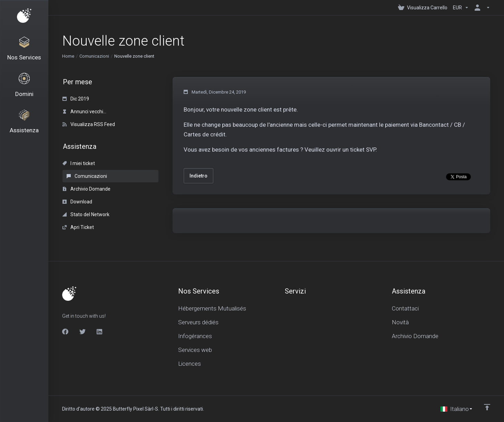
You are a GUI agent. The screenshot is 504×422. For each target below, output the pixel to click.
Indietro (198, 176)
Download (77, 202)
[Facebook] (65, 332)
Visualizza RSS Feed (89, 124)
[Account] (481, 8)
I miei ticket (79, 163)
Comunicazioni (94, 56)
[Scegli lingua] (457, 409)
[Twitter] (83, 332)
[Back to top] (487, 407)
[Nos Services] (24, 50)
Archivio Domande (86, 189)
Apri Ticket (78, 227)
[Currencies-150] (461, 8)
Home (68, 56)
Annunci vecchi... (84, 112)
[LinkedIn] (100, 332)
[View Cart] (423, 8)
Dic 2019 (76, 99)
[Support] (24, 128)
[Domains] (24, 89)
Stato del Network (86, 214)
